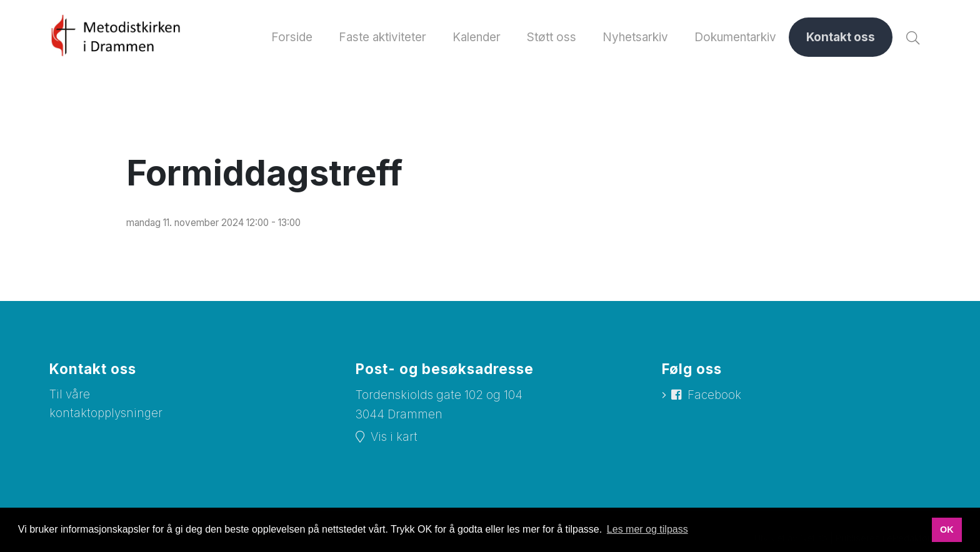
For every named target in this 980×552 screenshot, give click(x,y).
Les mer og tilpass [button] (647, 529)
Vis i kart (394, 437)
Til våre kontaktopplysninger (107, 405)
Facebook (715, 396)
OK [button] (947, 530)
